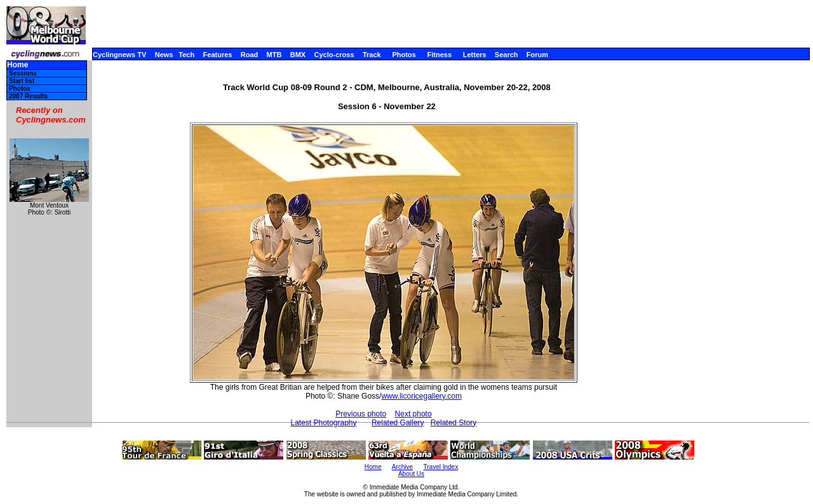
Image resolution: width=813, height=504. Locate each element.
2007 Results (28, 96)
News (164, 55)
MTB (274, 55)
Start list (22, 81)
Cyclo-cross (334, 55)
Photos (404, 55)
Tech (186, 55)
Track (372, 55)
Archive (402, 467)
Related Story (454, 423)
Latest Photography (323, 423)
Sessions (23, 73)
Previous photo (361, 414)
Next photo (413, 414)
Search (507, 55)
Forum (537, 55)
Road (250, 55)
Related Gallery (398, 423)
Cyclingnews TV (119, 55)
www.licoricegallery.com (421, 396)
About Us (411, 474)
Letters (475, 55)
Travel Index (441, 467)
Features (218, 55)
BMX (298, 55)
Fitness (439, 55)
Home (17, 65)
